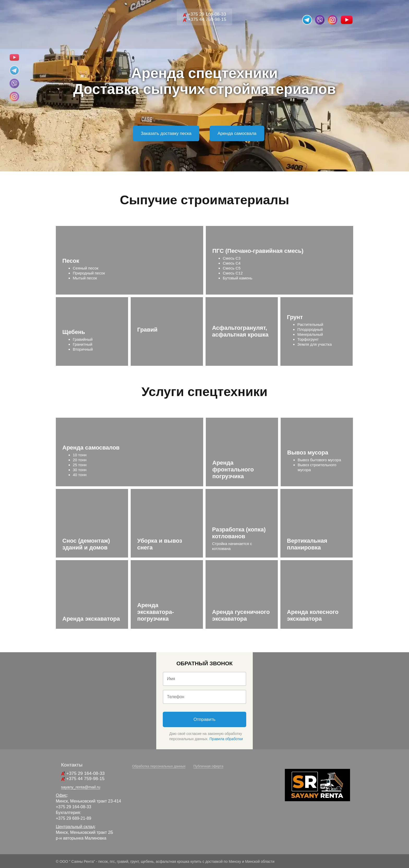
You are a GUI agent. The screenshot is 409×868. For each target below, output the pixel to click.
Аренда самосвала (237, 133)
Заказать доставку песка (166, 133)
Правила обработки (226, 739)
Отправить (204, 719)
